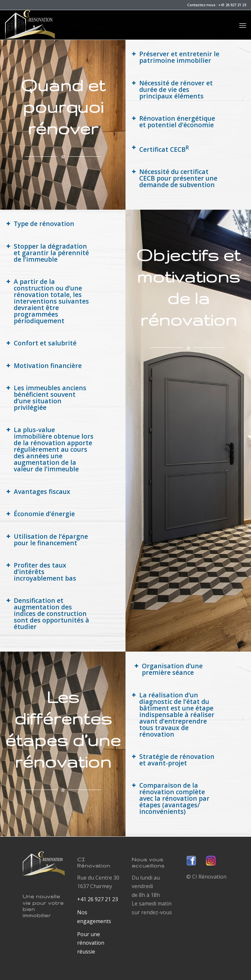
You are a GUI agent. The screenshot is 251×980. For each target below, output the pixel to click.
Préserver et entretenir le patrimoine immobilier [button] (175, 57)
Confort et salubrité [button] (41, 343)
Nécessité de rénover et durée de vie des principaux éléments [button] (172, 89)
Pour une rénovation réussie (91, 943)
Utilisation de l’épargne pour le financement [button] (46, 540)
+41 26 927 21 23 (232, 5)
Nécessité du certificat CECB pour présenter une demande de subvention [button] (174, 178)
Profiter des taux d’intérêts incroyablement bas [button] (41, 572)
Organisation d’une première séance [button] (168, 669)
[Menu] (243, 25)
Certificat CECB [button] (160, 149)
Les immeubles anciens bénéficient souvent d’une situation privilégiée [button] (46, 398)
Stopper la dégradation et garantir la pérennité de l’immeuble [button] (47, 253)
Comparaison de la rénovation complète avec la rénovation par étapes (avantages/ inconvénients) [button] (170, 798)
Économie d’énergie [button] (40, 514)
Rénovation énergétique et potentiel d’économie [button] (173, 122)
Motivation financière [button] (43, 366)
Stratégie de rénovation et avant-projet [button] (172, 760)
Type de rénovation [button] (40, 224)
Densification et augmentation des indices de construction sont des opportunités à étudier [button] (47, 613)
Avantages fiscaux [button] (38, 491)
